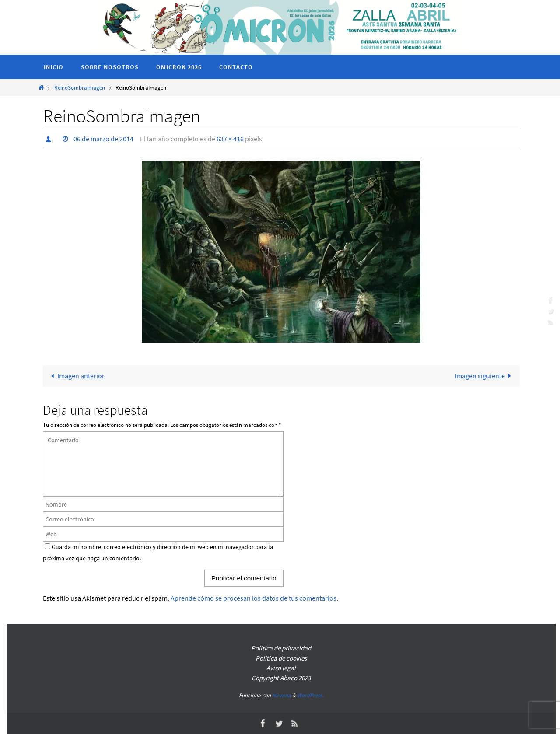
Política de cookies (281, 658)
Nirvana (282, 695)
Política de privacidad (281, 648)
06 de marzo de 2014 (103, 139)
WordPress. (310, 695)
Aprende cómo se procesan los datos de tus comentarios (254, 598)
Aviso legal (281, 668)
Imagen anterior (76, 376)
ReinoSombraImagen (80, 87)
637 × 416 (230, 139)
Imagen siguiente (485, 376)
